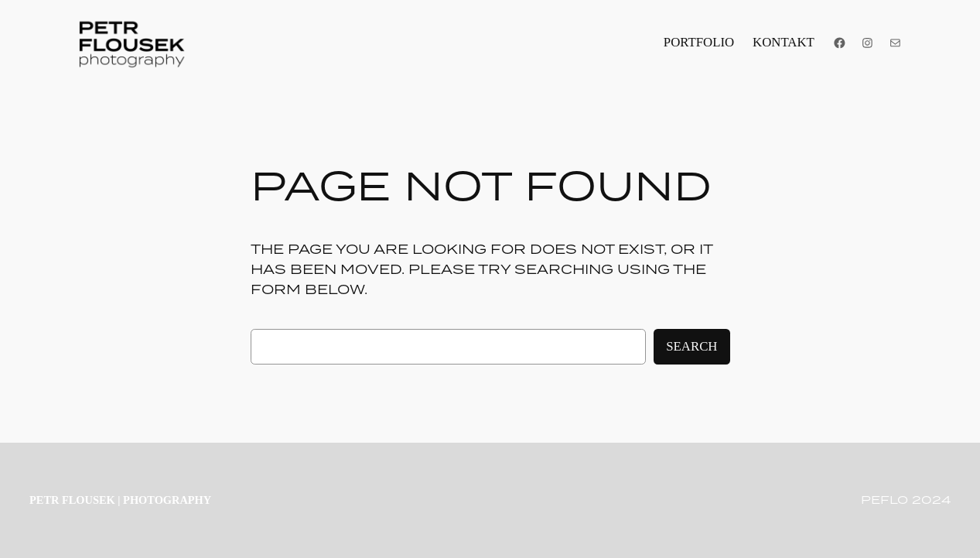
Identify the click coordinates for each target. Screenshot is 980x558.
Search (691, 346)
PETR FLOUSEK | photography (120, 500)
